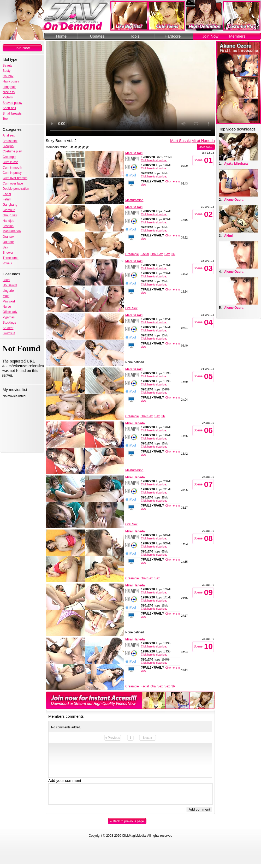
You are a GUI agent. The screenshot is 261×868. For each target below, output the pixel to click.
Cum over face (13, 183)
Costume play (12, 151)
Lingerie (8, 291)
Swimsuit (9, 333)
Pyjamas (9, 317)
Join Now (210, 36)
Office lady (10, 312)
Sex (5, 247)
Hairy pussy (11, 81)
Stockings (9, 323)
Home (61, 36)
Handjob (8, 221)
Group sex (10, 215)
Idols (135, 36)
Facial (7, 194)
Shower (8, 253)
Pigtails (8, 97)
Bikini (6, 280)
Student (8, 328)
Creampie (9, 157)
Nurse (7, 307)
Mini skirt (9, 301)
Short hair (9, 108)
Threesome (11, 258)
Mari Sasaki (180, 141)
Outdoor (8, 242)
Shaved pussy (12, 103)
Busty (7, 71)
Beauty (7, 66)
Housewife (10, 285)
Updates (97, 36)
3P (173, 254)
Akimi (229, 236)
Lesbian (8, 226)
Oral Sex (157, 254)
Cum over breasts (15, 178)
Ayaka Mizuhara (236, 164)
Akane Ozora (234, 200)
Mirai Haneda (203, 141)
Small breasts (12, 114)
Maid (6, 296)
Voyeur (7, 263)
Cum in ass (10, 162)
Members (237, 36)
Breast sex (10, 141)
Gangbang (10, 205)
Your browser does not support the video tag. (130, 89)
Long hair (9, 87)
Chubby (8, 76)
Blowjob (8, 146)
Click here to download (154, 160)
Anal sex (9, 135)
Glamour (9, 210)
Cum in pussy (12, 173)
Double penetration (16, 189)
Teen (6, 119)
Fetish (7, 199)
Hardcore (173, 36)
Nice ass (9, 92)
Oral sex (8, 237)
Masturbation (12, 231)
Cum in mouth (12, 168)
